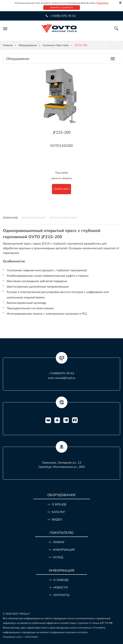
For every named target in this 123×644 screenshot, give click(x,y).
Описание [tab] (10, 218)
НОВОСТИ (61, 587)
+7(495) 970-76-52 (63, 16)
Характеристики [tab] (34, 218)
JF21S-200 (62, 132)
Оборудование (28, 45)
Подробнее (103, 3)
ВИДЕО (57, 519)
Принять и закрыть (62, 8)
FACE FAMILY (32, 637)
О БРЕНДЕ (59, 504)
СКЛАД (58, 557)
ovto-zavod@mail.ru (62, 378)
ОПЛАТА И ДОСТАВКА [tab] (64, 218)
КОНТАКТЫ (61, 595)
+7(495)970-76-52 (62, 373)
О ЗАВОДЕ (61, 580)
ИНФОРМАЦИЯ (64, 550)
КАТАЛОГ (59, 512)
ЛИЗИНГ (59, 542)
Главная (8, 45)
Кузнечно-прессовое (56, 45)
